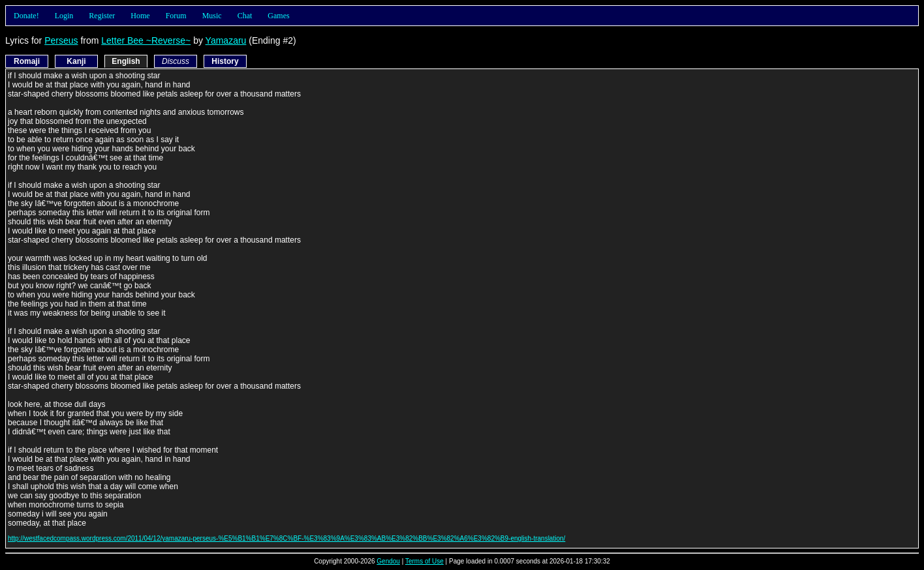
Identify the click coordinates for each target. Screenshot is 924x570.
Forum (176, 16)
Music (212, 16)
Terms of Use (424, 561)
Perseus (61, 40)
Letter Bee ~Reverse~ (146, 40)
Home (140, 16)
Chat (245, 16)
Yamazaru (226, 40)
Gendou (388, 561)
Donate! (26, 16)
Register (102, 16)
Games (278, 16)
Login (64, 16)
